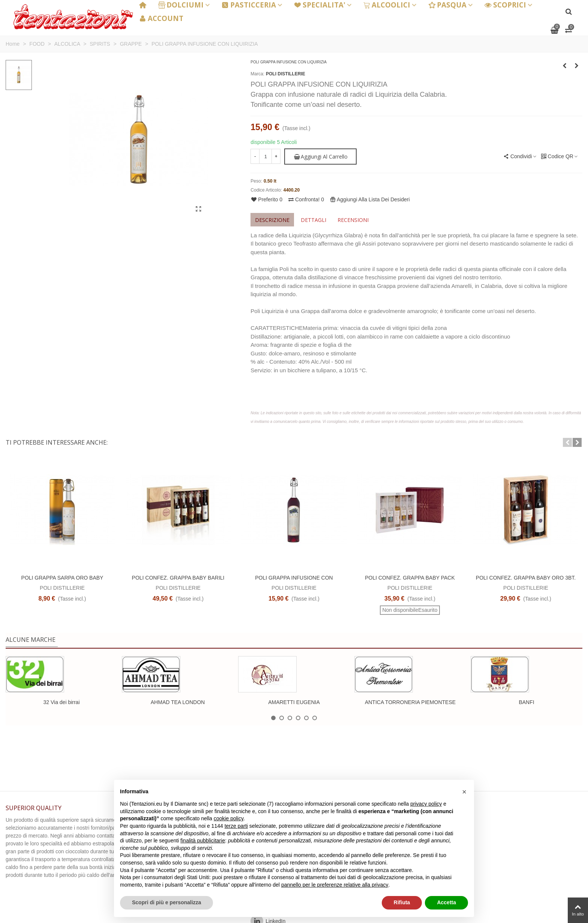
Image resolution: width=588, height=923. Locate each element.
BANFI (526, 702)
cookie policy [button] (229, 818)
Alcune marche (31, 640)
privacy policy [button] (426, 804)
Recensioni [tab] (353, 220)
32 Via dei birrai (61, 702)
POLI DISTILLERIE (286, 74)
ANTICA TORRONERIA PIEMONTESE (410, 702)
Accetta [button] (446, 902)
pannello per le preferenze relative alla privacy (335, 885)
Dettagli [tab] (313, 220)
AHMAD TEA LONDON (178, 702)
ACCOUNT (161, 18)
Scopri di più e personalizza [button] (166, 902)
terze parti (236, 826)
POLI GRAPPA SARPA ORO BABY (62, 578)
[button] (567, 442)
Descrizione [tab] (272, 220)
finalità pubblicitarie (203, 841)
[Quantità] (265, 156)
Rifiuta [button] (402, 902)
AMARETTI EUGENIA (294, 702)
